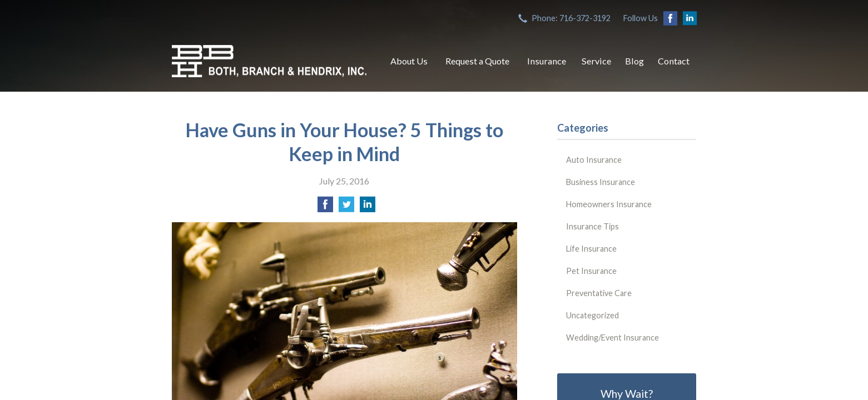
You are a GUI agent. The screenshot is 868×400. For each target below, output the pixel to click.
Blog (634, 61)
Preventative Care (599, 293)
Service (596, 61)
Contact (674, 61)
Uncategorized (592, 315)
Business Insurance (601, 182)
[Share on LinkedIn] (368, 207)
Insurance (547, 61)
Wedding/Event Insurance (612, 337)
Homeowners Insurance (609, 204)
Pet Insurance (591, 271)
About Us (409, 61)
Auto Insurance (594, 160)
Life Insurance (591, 249)
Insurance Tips (592, 226)
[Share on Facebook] (325, 207)
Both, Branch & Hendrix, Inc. (269, 61)
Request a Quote (477, 61)
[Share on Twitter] (346, 207)
